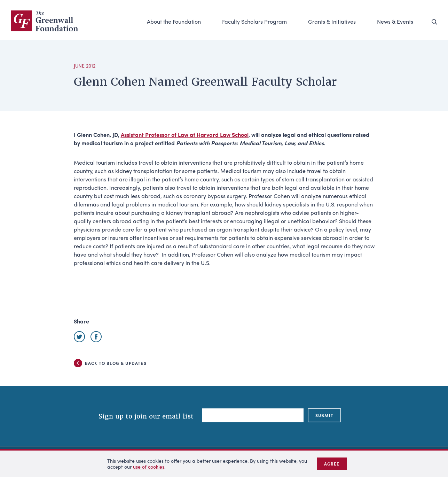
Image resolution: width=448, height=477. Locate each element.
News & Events (395, 21)
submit (324, 415)
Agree (332, 464)
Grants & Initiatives (332, 21)
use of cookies (149, 467)
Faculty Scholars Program (254, 21)
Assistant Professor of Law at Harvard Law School (185, 135)
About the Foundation (174, 21)
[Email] (253, 415)
